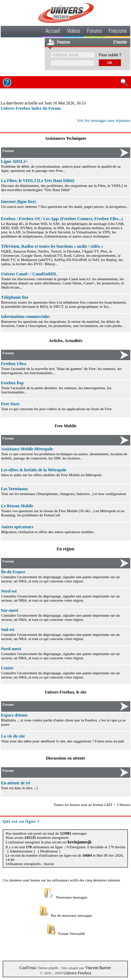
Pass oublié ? (110, 55)
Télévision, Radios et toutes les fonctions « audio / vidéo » (52, 246)
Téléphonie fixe (15, 297)
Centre (7, 668)
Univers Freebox (77, 973)
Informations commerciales (26, 317)
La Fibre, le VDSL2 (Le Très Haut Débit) (38, 181)
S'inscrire (120, 43)
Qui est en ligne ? (21, 821)
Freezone (118, 32)
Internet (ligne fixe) (18, 202)
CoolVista (28, 968)
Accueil (53, 32)
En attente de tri (16, 783)
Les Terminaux (14, 489)
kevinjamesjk (80, 842)
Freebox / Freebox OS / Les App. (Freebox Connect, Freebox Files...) (62, 219)
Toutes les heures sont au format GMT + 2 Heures (92, 805)
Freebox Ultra (14, 364)
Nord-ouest (11, 649)
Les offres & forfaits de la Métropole (34, 470)
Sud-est (8, 630)
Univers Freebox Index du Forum (31, 108)
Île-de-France (13, 572)
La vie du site (13, 736)
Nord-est (9, 591)
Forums (94, 32)
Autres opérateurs (17, 527)
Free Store (10, 404)
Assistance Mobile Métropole (27, 449)
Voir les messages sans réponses (103, 121)
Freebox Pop (12, 383)
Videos (74, 32)
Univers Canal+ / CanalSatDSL (29, 274)
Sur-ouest (10, 610)
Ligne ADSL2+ (14, 161)
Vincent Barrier (98, 968)
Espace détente (14, 715)
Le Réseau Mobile (17, 506)
